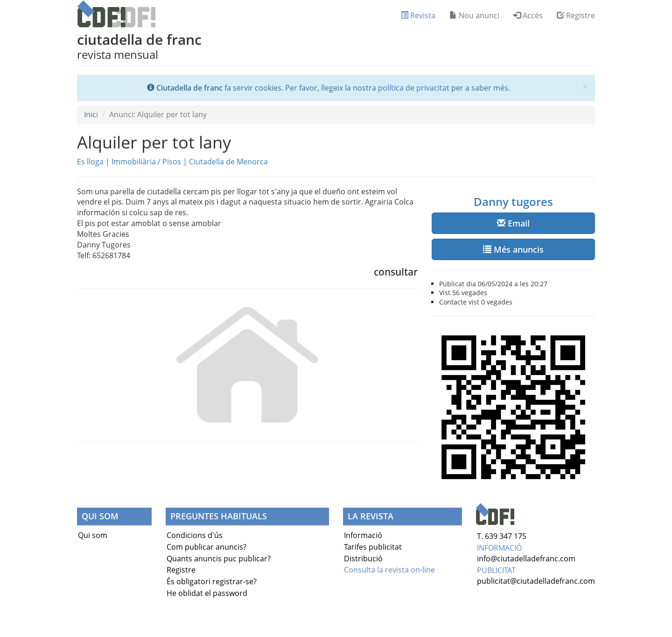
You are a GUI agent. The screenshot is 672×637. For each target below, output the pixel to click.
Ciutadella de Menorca (228, 162)
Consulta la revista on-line (389, 570)
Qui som (93, 535)
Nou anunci (474, 15)
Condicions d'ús (195, 535)
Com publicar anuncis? (206, 547)
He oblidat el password (207, 593)
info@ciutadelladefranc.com (526, 559)
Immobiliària (134, 162)
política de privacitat (414, 88)
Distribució (363, 559)
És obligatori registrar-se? (212, 581)
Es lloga (90, 162)
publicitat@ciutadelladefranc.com (536, 581)
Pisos (172, 162)
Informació (363, 535)
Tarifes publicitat (373, 547)
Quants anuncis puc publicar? (219, 559)
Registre (576, 15)
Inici (91, 114)
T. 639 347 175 (502, 536)
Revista (418, 15)
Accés (528, 15)
